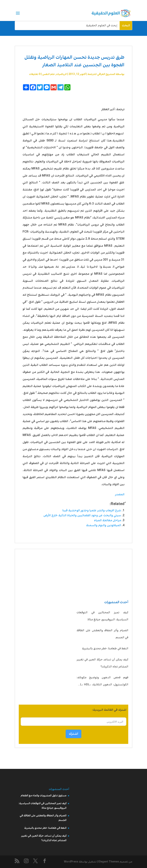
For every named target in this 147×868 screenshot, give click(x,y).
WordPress (71, 862)
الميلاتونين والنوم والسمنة (104, 525)
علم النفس (49, 74)
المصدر (120, 494)
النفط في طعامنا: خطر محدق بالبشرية (105, 649)
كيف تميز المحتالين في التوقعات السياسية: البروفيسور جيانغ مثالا (102, 616)
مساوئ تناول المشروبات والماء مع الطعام (44, 796)
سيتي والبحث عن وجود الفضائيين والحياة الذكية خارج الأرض (82, 515)
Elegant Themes (109, 862)
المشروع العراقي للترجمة (101, 74)
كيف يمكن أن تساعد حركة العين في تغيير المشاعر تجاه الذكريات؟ (102, 663)
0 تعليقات (35, 74)
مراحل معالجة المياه (107, 520)
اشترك (73, 734)
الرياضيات (61, 74)
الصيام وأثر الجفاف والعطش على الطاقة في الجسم (102, 634)
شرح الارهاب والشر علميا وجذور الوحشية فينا (92, 510)
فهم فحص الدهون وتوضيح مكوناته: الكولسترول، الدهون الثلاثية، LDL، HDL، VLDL (102, 682)
